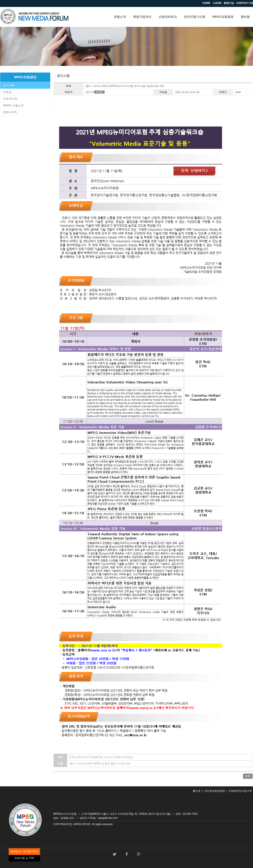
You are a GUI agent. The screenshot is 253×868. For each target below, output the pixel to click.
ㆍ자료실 (6, 92)
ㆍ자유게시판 (9, 99)
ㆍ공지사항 (7, 85)
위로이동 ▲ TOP (24, 858)
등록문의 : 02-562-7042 (24, 852)
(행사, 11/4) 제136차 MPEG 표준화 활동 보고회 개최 (100, 764)
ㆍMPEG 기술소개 (12, 105)
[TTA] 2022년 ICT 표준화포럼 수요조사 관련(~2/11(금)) (101, 757)
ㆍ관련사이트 (9, 112)
